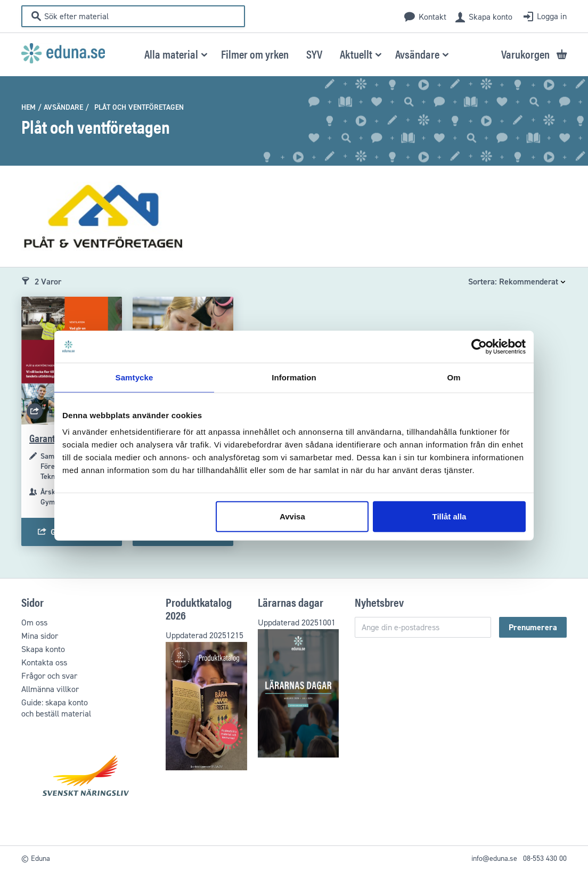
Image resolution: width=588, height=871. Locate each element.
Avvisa (292, 516)
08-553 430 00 (545, 858)
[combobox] (140, 16)
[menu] (295, 54)
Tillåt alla (449, 516)
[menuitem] (174, 54)
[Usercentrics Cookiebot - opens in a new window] (479, 346)
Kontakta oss (44, 662)
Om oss (34, 622)
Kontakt (432, 17)
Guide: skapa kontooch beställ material (56, 708)
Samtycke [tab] (134, 377)
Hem (28, 107)
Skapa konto (491, 17)
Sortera (481, 282)
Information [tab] (294, 377)
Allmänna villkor (50, 689)
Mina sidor (40, 636)
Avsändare (63, 107)
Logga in (552, 16)
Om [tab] (454, 377)
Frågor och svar (49, 676)
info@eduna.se (494, 858)
